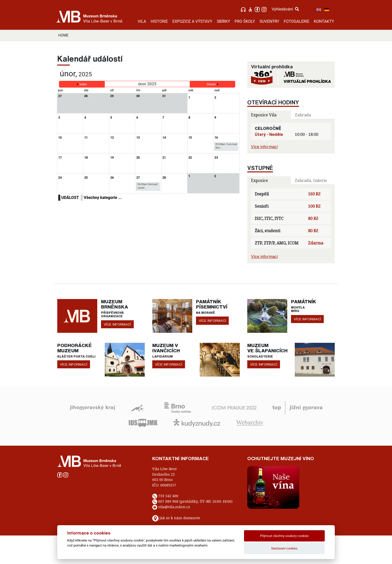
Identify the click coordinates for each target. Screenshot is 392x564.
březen (211, 84)
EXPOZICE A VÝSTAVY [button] (192, 21)
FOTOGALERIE (296, 21)
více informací (117, 324)
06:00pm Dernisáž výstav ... (148, 186)
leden (83, 84)
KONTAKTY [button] (324, 21)
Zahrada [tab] (303, 115)
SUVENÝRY (269, 21)
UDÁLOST (70, 198)
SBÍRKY (223, 21)
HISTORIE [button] (159, 21)
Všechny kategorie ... (103, 198)
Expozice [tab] (259, 180)
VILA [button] (142, 21)
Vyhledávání (285, 9)
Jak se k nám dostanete (180, 518)
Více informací (264, 147)
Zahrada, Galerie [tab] (311, 180)
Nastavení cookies (284, 548)
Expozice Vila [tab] (264, 115)
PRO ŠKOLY (245, 21)
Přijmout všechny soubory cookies (284, 536)
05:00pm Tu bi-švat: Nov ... (227, 146)
